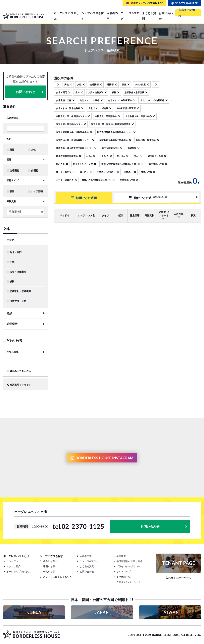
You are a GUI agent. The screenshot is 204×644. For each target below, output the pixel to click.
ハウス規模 (13, 352)
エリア (10, 240)
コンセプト (12, 561)
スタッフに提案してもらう (57, 577)
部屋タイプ (13, 180)
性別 (9, 139)
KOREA (34, 612)
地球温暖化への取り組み (129, 561)
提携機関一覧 (124, 577)
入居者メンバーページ (128, 582)
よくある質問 (149, 16)
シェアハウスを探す (93, 16)
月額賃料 (11, 201)
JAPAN (102, 612)
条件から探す (50, 561)
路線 (9, 313)
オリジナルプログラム (18, 572)
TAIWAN (170, 612)
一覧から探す (50, 572)
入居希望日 (13, 118)
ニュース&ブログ (130, 16)
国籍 (9, 160)
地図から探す (50, 566)
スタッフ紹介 (14, 566)
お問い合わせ (166, 16)
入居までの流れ (187, 13)
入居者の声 (112, 16)
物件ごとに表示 (123, 198)
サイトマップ (124, 572)
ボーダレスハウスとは (66, 16)
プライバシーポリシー (128, 566)
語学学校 (12, 324)
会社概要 (121, 556)
